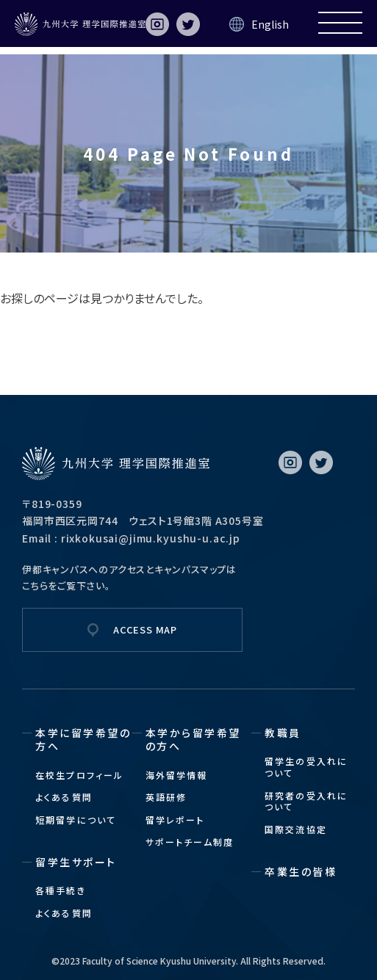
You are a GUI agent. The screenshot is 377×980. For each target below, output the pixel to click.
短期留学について (76, 820)
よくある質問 (64, 797)
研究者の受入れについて (306, 801)
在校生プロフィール (79, 775)
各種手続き (61, 890)
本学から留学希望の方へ (193, 739)
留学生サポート (76, 862)
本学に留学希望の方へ (83, 739)
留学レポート (175, 820)
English (270, 24)
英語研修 (166, 797)
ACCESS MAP (145, 629)
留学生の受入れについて (306, 767)
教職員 (283, 733)
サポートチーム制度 (190, 842)
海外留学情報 (177, 775)
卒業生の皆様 (301, 871)
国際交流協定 (296, 829)
